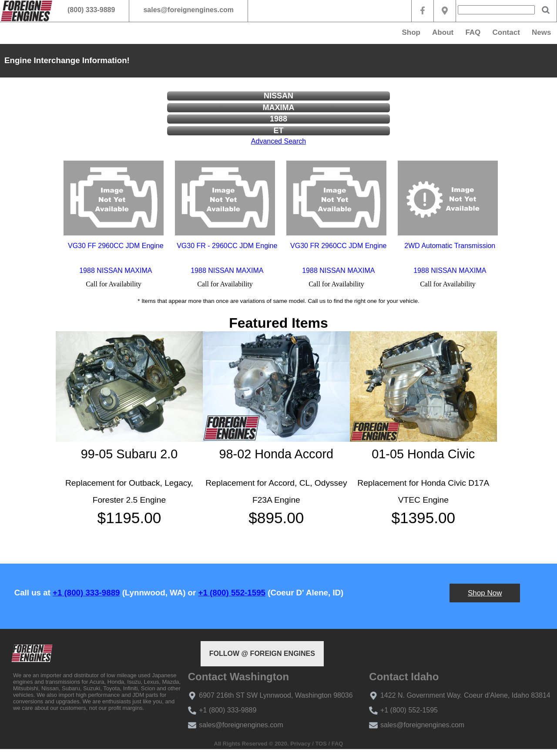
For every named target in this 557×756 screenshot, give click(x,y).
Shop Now (485, 593)
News (541, 32)
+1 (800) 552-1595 (232, 593)
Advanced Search (278, 141)
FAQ (473, 32)
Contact (506, 32)
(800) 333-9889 (91, 10)
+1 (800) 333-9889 (86, 593)
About (443, 32)
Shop (411, 32)
